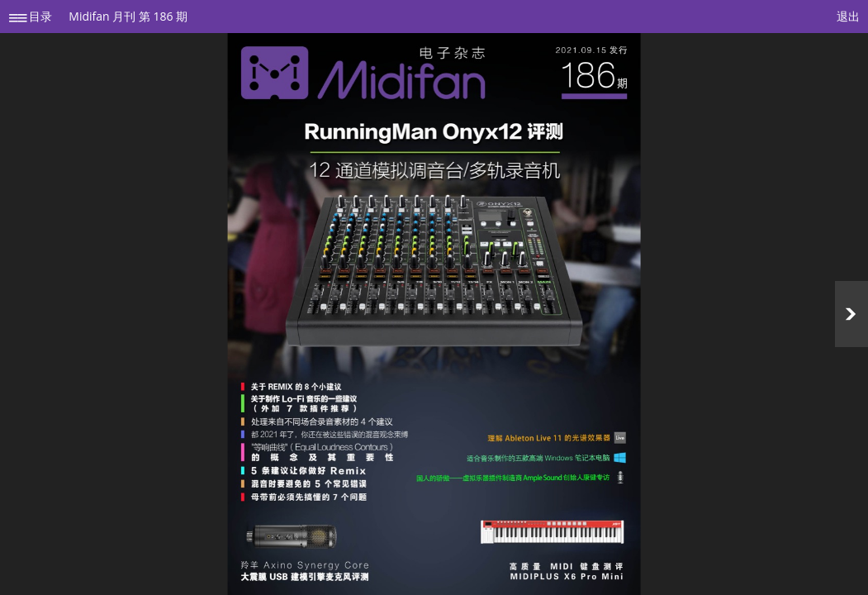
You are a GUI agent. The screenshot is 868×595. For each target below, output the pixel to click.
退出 (848, 16)
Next (851, 314)
